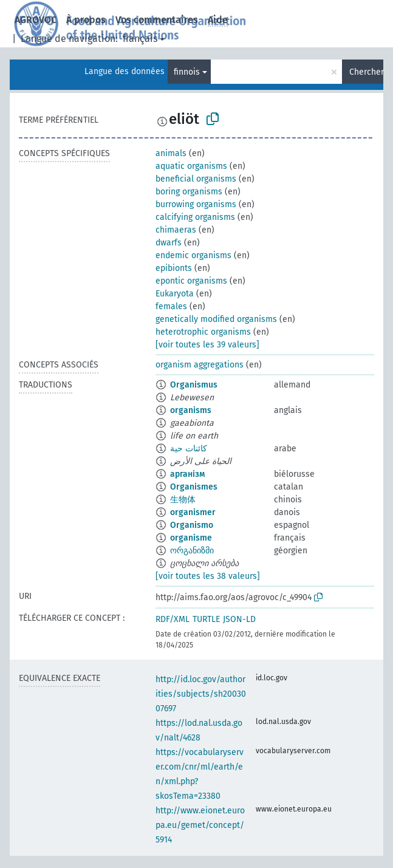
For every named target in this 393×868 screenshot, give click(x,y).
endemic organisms (193, 255)
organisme (191, 538)
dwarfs (169, 243)
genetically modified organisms (216, 319)
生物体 (183, 500)
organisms (191, 410)
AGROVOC (36, 20)
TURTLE (206, 619)
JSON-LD (239, 619)
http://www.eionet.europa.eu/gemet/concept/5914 (200, 825)
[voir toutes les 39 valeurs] (207, 345)
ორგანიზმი (192, 551)
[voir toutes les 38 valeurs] (208, 576)
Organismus (194, 385)
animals (171, 153)
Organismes (194, 487)
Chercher (366, 72)
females (171, 306)
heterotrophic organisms (203, 332)
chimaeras (176, 230)
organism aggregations (200, 365)
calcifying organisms (195, 217)
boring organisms (189, 192)
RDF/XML (173, 619)
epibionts (174, 268)
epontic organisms (191, 281)
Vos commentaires (157, 20)
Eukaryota (175, 294)
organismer (193, 512)
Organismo (192, 525)
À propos (86, 20)
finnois (187, 72)
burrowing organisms (196, 204)
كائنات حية (189, 449)
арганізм (187, 474)
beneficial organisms (196, 179)
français (140, 39)
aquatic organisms (191, 166)
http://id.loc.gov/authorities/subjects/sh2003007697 (201, 694)
